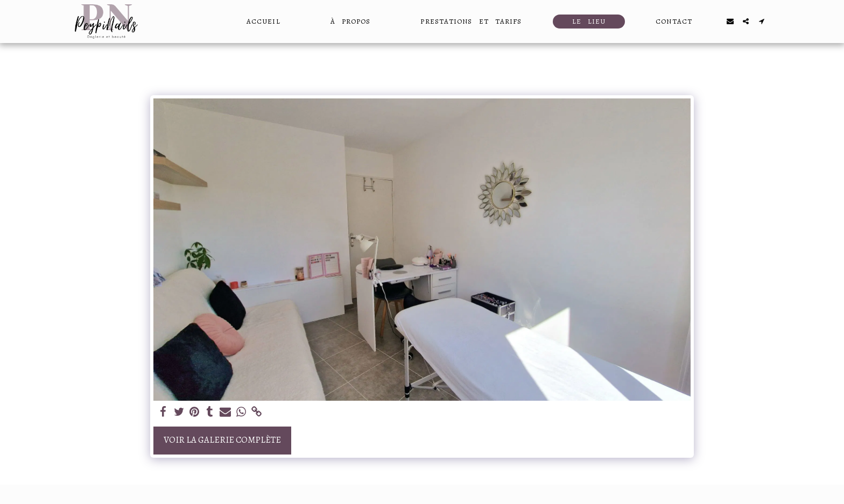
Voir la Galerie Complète (222, 440)
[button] (730, 21)
